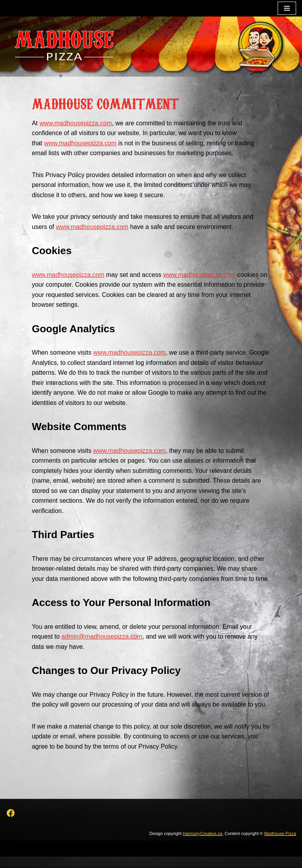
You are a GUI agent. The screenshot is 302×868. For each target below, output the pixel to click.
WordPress (178, 860)
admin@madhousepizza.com (102, 647)
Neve (115, 860)
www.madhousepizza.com (76, 123)
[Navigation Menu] (287, 8)
